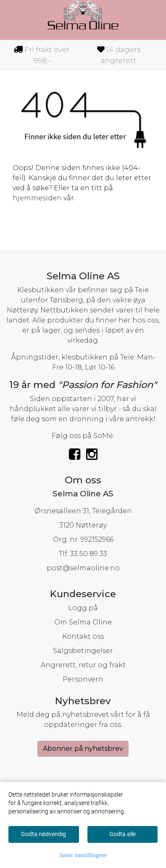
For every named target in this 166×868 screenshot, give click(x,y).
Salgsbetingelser (83, 651)
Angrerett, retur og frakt (83, 665)
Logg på (83, 608)
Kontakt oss (83, 636)
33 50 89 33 (89, 554)
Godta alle (123, 834)
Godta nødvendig (43, 834)
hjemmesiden (37, 198)
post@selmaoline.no (83, 568)
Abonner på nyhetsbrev (83, 749)
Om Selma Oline (83, 622)
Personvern (83, 679)
